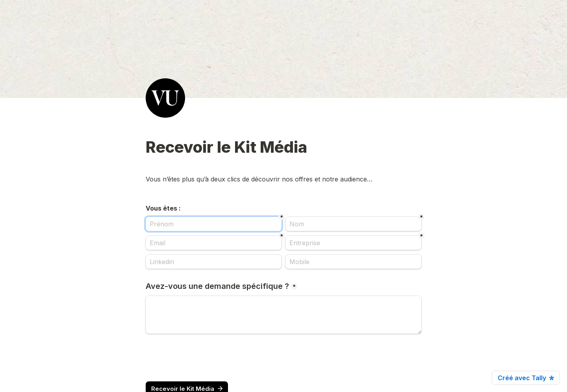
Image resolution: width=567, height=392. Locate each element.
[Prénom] (214, 224)
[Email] (214, 243)
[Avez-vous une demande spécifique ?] (283, 315)
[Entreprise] (353, 243)
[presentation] (206, 358)
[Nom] (353, 224)
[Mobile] (353, 262)
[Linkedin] (214, 262)
